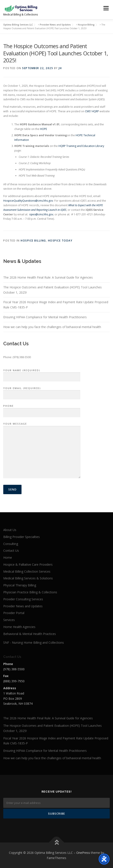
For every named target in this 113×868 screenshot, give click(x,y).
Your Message (42, 451)
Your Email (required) (42, 392)
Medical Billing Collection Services (27, 571)
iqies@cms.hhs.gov (41, 214)
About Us (10, 530)
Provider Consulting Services (23, 599)
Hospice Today (60, 241)
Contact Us (11, 551)
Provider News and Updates (23, 606)
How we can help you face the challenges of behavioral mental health (52, 327)
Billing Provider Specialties (22, 537)
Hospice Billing (33, 241)
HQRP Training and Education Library (81, 146)
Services (9, 620)
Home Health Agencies (19, 627)
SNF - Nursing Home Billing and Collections (34, 642)
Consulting (11, 544)
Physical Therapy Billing (20, 585)
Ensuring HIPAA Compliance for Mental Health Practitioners (45, 317)
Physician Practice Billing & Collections (30, 592)
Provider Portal (14, 613)
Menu (106, 8)
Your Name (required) (42, 374)
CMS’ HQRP (92, 111)
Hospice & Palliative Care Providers (28, 564)
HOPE (44, 129)
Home (8, 557)
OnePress (83, 853)
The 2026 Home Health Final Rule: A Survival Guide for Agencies (48, 277)
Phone (42, 409)
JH (60, 68)
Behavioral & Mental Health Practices (30, 634)
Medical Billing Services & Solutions (28, 578)
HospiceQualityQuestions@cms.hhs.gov (28, 201)
